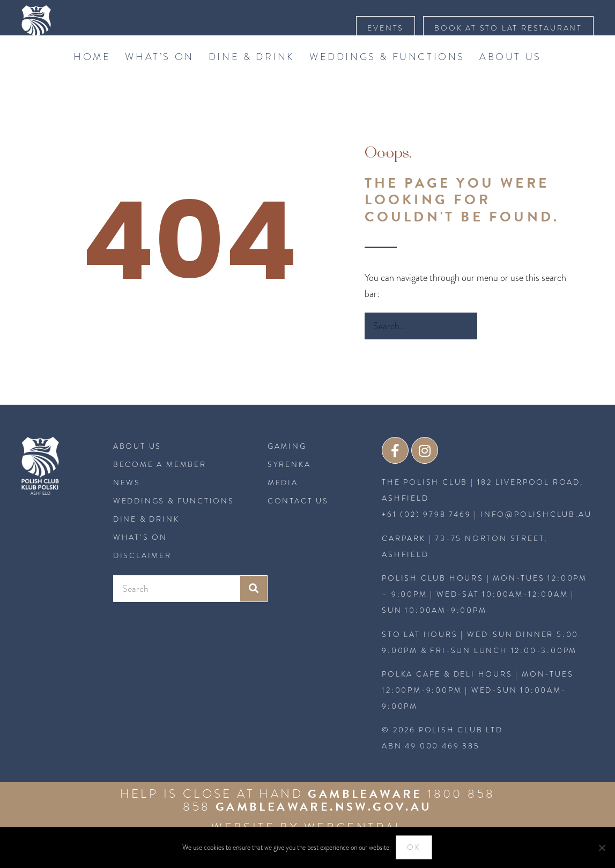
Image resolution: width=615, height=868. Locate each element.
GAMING (287, 468)
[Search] (491, 347)
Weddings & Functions (387, 77)
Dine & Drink (252, 77)
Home (92, 77)
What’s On (159, 77)
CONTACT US (298, 522)
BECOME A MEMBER (160, 486)
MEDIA (283, 504)
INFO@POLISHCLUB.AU (536, 536)
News (127, 504)
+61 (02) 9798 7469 (426, 536)
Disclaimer (142, 577)
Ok (414, 848)
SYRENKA (289, 486)
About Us (510, 77)
